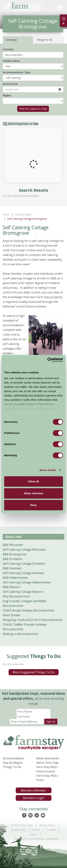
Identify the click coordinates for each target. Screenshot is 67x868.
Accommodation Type (17, 72)
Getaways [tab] (11, 40)
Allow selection (33, 493)
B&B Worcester (13, 545)
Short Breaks (12, 615)
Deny (33, 505)
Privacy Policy (47, 825)
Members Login (33, 798)
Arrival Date (10, 84)
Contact (51, 830)
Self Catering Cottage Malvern (23, 592)
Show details (48, 470)
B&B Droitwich (12, 559)
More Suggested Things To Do (33, 672)
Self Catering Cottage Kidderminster (27, 582)
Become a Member (33, 790)
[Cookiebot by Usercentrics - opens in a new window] (48, 360)
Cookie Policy (18, 830)
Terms (36, 830)
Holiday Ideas (11, 61)
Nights (7, 95)
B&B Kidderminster (15, 578)
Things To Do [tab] (44, 40)
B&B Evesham (12, 568)
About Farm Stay (47, 763)
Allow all (33, 481)
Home (6, 214)
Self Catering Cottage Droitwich (24, 564)
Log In (33, 834)
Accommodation (13, 758)
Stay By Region (24, 214)
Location (8, 49)
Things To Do (12, 767)
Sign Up (51, 721)
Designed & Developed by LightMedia (36, 839)
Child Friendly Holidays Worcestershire (28, 610)
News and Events (48, 758)
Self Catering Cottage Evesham (23, 573)
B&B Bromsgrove (14, 554)
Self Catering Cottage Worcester (24, 550)
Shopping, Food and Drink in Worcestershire (33, 620)
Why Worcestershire (16, 596)
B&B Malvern (12, 587)
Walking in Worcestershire (20, 634)
